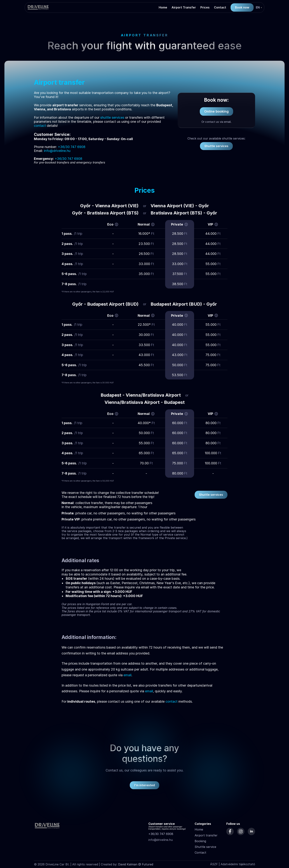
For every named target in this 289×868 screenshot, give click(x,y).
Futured (148, 864)
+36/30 (64, 147)
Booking (200, 841)
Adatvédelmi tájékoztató (238, 864)
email (127, 675)
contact (40, 126)
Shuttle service (205, 847)
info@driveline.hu (57, 151)
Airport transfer (206, 835)
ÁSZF (214, 864)
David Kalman (128, 864)
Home (199, 829)
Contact (200, 852)
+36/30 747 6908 (161, 834)
